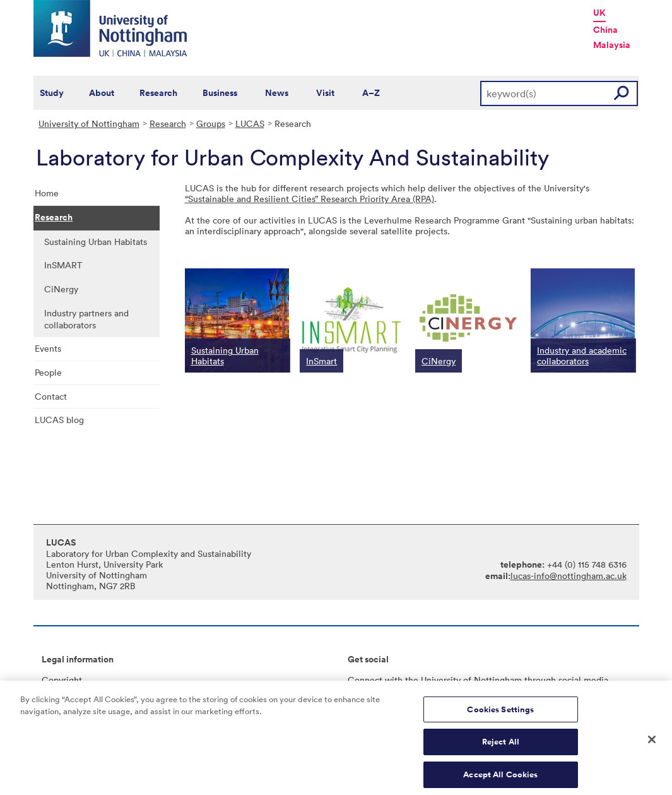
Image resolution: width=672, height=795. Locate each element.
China (605, 30)
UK (599, 13)
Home (47, 193)
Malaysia (612, 45)
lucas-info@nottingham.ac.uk (569, 576)
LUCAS (250, 123)
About (102, 93)
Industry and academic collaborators (582, 356)
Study (52, 93)
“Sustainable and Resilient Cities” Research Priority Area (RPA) (309, 199)
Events (48, 348)
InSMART (63, 265)
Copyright (62, 680)
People (48, 372)
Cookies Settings (500, 717)
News (277, 93)
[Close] (652, 747)
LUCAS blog (59, 420)
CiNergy (61, 289)
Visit (325, 93)
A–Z (371, 93)
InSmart (321, 361)
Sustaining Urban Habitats (96, 242)
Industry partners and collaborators (86, 319)
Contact (51, 396)
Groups (211, 123)
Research (158, 93)
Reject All (501, 750)
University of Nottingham (89, 123)
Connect (365, 680)
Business (220, 93)
